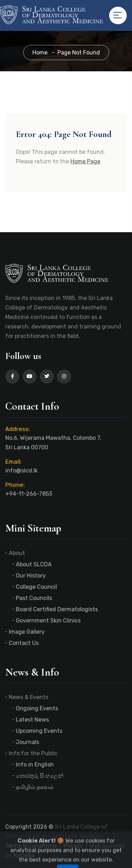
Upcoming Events (39, 731)
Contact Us (24, 643)
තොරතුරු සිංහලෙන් (40, 776)
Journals (27, 742)
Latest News (32, 720)
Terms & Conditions (31, 846)
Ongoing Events (37, 708)
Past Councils (34, 598)
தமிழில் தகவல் (35, 787)
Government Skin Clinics (48, 621)
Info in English (35, 765)
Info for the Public (33, 753)
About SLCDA (34, 564)
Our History (31, 576)
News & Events (29, 697)
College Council (36, 587)
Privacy (73, 846)
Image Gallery (27, 632)
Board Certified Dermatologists (57, 609)
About (17, 553)
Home (40, 53)
